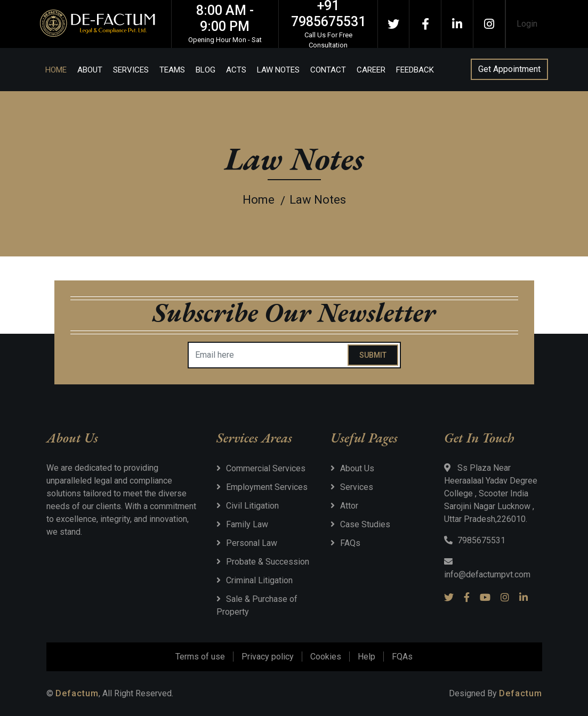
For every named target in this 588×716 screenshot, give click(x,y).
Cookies (326, 657)
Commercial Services (266, 468)
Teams (172, 70)
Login (527, 24)
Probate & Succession (268, 562)
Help (367, 657)
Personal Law (252, 543)
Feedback (415, 70)
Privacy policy (268, 657)
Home (56, 70)
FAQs (350, 543)
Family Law (247, 524)
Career (371, 70)
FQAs (402, 657)
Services (131, 70)
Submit (373, 355)
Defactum (77, 693)
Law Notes (278, 70)
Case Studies (365, 524)
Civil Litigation (252, 506)
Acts (236, 70)
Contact (328, 70)
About (90, 70)
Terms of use (200, 657)
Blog (206, 70)
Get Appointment (509, 69)
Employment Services (267, 487)
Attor (349, 506)
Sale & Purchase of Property (257, 605)
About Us (357, 468)
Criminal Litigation (259, 580)
